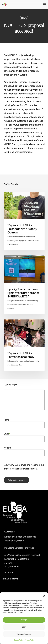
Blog (10, 196)
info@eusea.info (10, 579)
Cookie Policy (19, 640)
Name (7, 420)
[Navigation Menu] (44, 4)
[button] (44, 596)
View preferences (24, 634)
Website (8, 448)
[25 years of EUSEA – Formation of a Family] (24, 345)
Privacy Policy (30, 640)
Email (7, 434)
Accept (24, 620)
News (24, 18)
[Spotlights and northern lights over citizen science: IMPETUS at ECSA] (24, 285)
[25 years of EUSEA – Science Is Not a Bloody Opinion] (24, 221)
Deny (24, 627)
